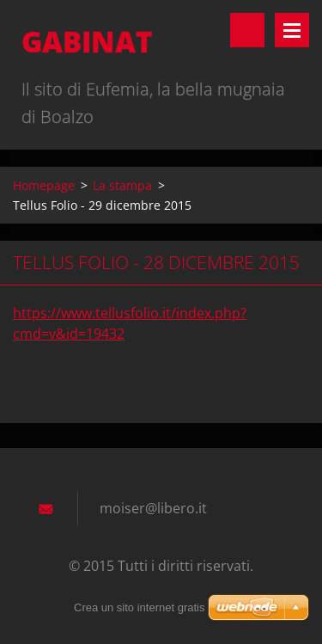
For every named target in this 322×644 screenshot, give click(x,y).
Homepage (44, 185)
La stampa (122, 185)
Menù (292, 30)
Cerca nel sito (247, 30)
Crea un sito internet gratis (139, 607)
